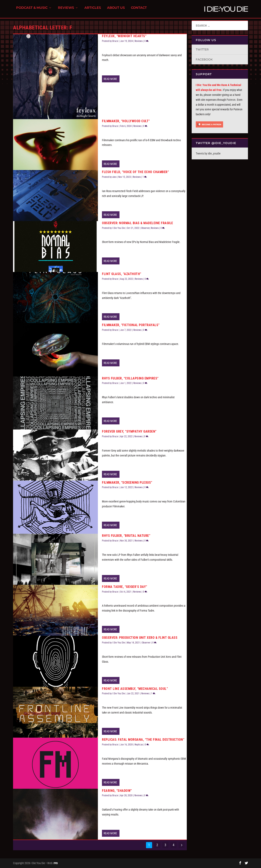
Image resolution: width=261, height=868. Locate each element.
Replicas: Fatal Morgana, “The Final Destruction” (143, 740)
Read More (110, 79)
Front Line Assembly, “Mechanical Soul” (135, 689)
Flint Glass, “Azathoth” (122, 274)
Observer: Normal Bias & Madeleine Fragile (138, 223)
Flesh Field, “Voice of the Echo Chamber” (135, 172)
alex (114, 177)
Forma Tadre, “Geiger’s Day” (125, 587)
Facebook (204, 59)
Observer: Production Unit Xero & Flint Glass (140, 638)
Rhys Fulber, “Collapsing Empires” (130, 378)
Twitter (202, 49)
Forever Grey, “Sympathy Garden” (129, 431)
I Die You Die (119, 228)
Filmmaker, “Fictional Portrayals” (131, 325)
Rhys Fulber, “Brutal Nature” (126, 536)
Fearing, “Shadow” (117, 791)
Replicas (139, 745)
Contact (139, 10)
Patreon (231, 100)
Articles (93, 10)
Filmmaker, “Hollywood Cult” (126, 121)
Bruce (115, 41)
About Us (116, 10)
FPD (56, 863)
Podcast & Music (32, 10)
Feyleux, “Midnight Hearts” (124, 36)
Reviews (66, 10)
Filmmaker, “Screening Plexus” (127, 483)
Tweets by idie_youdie (208, 153)
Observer (145, 228)
